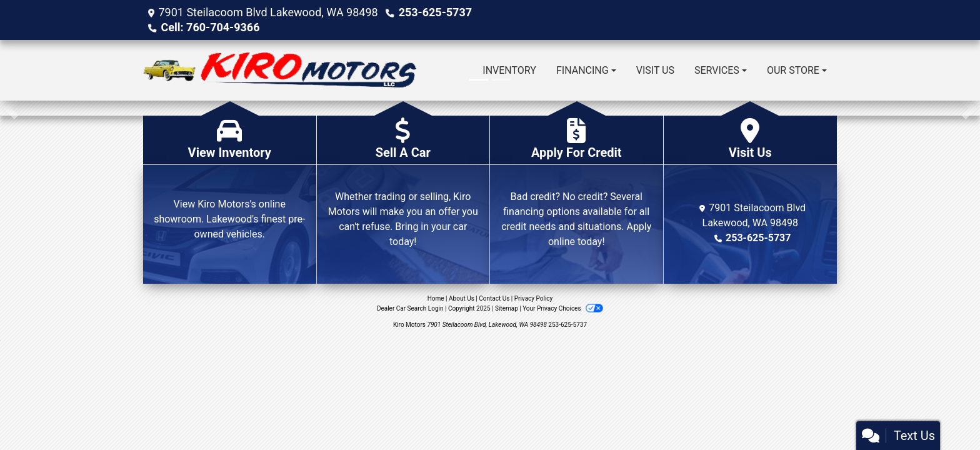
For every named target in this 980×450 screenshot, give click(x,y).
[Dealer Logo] (280, 70)
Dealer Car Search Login (410, 308)
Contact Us (494, 298)
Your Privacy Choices (563, 308)
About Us (462, 298)
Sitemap (507, 308)
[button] (11, 108)
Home (436, 298)
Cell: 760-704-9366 (210, 27)
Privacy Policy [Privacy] (534, 298)
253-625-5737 (435, 12)
